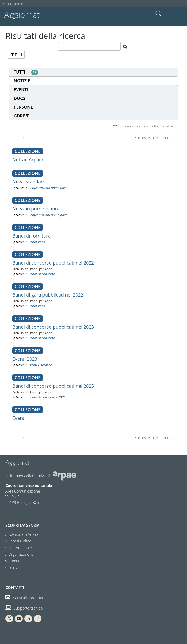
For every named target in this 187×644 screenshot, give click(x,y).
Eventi (33, 365)
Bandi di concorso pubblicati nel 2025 (53, 386)
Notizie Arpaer (28, 160)
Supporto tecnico (24, 608)
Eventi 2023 (25, 359)
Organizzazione (21, 554)
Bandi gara (37, 242)
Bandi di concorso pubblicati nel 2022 (53, 263)
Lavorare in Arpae (23, 534)
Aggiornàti (23, 15)
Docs (12, 568)
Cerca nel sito (159, 14)
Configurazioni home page (48, 188)
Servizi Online (20, 541)
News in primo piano (35, 209)
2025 (62, 397)
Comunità (16, 561)
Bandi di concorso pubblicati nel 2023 (53, 327)
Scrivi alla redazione (26, 598)
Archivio (46, 365)
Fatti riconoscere (13, 4)
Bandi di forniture (32, 236)
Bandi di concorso (42, 274)
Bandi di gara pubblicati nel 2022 (48, 295)
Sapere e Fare (20, 548)
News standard (29, 182)
